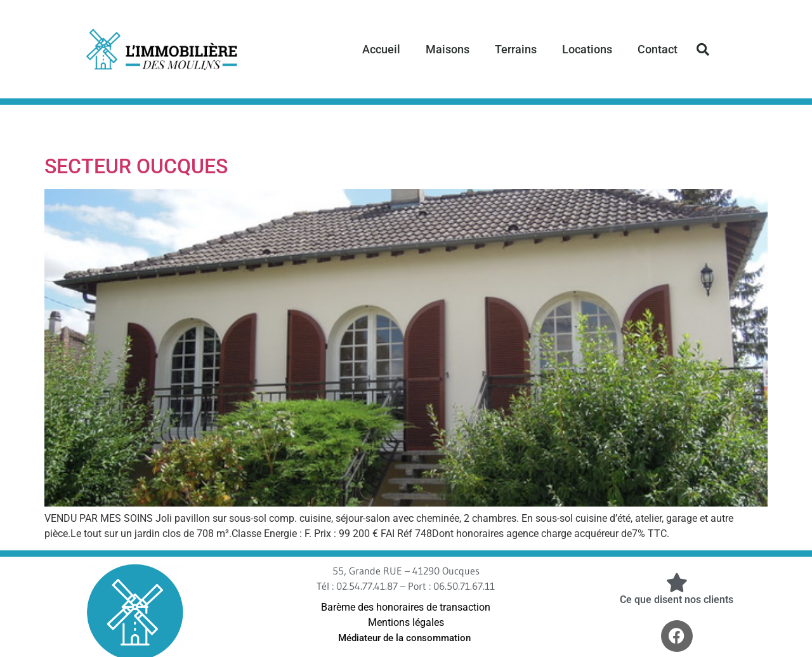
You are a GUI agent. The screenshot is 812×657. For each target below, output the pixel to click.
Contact (658, 49)
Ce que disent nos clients (677, 600)
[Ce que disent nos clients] (677, 583)
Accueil (381, 49)
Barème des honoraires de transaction (406, 607)
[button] (703, 50)
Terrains (516, 49)
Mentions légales (406, 622)
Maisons (448, 49)
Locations (587, 49)
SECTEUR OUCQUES (136, 166)
